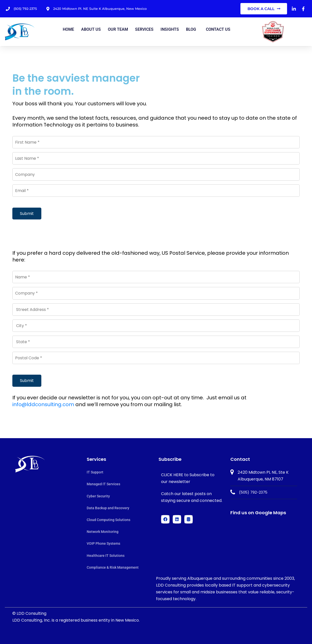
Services (144, 30)
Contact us (218, 30)
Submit (27, 214)
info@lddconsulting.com (43, 405)
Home (68, 30)
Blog (191, 30)
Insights (170, 30)
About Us (91, 30)
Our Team (118, 30)
